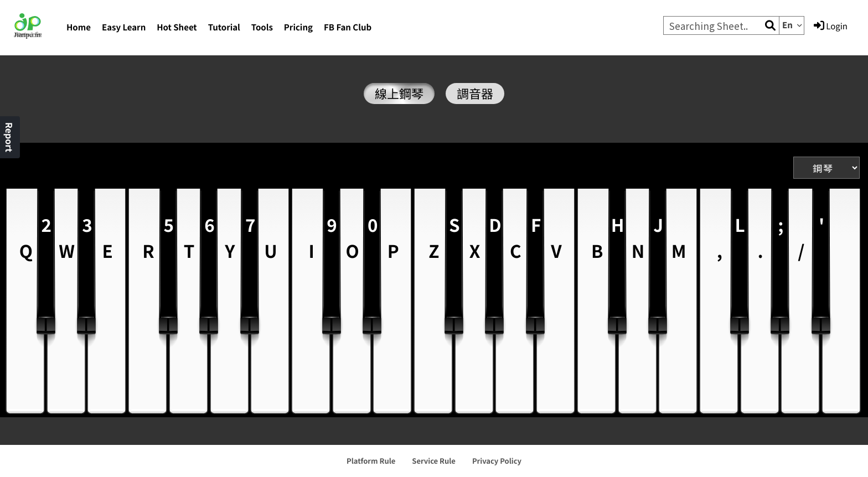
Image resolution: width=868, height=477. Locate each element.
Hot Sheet (177, 27)
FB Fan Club (348, 27)
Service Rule (434, 461)
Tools (262, 27)
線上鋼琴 (399, 94)
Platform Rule (371, 461)
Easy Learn (124, 27)
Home (79, 27)
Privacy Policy (497, 461)
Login (831, 26)
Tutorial (224, 27)
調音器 (475, 94)
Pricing (298, 27)
